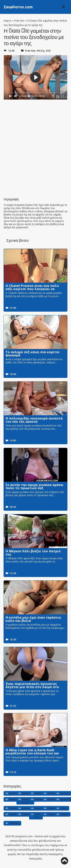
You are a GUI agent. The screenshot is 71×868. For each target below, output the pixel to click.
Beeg (63, 808)
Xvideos (52, 793)
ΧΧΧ (48, 51)
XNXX (38, 793)
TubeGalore (54, 814)
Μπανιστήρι (42, 799)
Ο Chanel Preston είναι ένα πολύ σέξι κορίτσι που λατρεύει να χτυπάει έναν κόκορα (32, 289)
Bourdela (40, 808)
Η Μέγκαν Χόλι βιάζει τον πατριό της (33, 553)
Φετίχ (41, 51)
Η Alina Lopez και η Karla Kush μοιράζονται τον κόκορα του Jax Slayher (32, 753)
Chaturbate (54, 808)
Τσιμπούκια (16, 808)
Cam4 (26, 814)
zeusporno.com (24, 836)
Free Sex (19, 21)
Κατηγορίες (36, 858)
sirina (25, 808)
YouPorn (14, 799)
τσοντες (14, 823)
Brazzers (14, 814)
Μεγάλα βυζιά (27, 801)
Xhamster (28, 793)
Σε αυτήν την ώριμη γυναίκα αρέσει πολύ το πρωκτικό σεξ (35, 486)
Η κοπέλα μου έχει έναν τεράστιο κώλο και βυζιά (33, 619)
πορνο (8, 21)
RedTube (14, 793)
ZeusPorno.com (18, 7)
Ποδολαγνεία (55, 799)
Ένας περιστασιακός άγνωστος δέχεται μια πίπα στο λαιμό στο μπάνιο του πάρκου (32, 687)
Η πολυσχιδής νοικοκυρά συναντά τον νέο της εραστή (34, 420)
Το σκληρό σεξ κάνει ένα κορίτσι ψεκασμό (33, 354)
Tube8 (64, 814)
